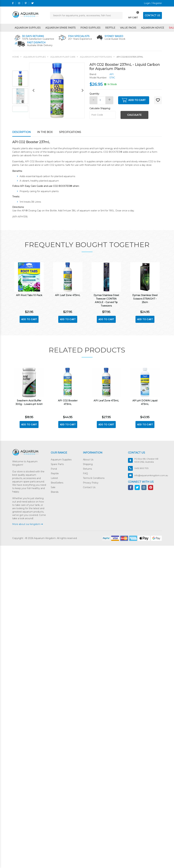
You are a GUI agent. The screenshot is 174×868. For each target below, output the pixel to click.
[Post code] (103, 115)
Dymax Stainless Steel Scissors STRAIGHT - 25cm (145, 298)
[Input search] (86, 15)
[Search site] (119, 15)
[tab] (25, 132)
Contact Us (89, 487)
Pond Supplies (90, 28)
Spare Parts (57, 464)
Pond (54, 469)
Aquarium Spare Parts (60, 28)
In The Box (45, 132)
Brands (55, 492)
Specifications (70, 132)
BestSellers (57, 483)
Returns (87, 469)
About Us (88, 459)
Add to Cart (134, 100)
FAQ (85, 473)
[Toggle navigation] (133, 16)
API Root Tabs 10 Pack (29, 295)
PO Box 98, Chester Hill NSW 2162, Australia (146, 460)
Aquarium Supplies (28, 28)
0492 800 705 (141, 468)
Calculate (134, 115)
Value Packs (128, 28)
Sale (53, 487)
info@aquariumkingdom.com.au (151, 475)
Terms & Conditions (94, 478)
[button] (158, 100)
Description (21, 132)
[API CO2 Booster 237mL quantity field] (101, 100)
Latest (54, 478)
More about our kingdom (28, 524)
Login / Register (153, 3)
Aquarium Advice (153, 28)
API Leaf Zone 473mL (68, 295)
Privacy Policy (91, 483)
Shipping (88, 464)
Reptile (110, 28)
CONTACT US (153, 15)
